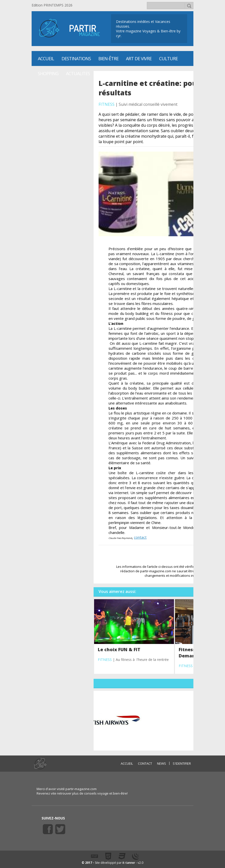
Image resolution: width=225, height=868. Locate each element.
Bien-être (108, 58)
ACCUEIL (127, 763)
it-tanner (129, 863)
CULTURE (168, 58)
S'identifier (182, 763)
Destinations (76, 58)
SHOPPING (48, 73)
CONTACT (145, 763)
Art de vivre (139, 58)
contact (140, 537)
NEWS (162, 763)
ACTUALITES (78, 73)
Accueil (46, 58)
